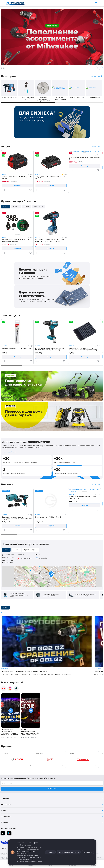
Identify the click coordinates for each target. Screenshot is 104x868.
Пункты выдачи (30, 550)
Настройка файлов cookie (69, 852)
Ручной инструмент (26, 98)
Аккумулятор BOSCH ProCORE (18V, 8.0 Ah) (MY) (17, 178)
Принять (50, 852)
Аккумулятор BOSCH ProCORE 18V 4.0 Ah (50, 178)
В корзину (17, 185)
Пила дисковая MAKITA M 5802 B (48, 517)
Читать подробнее (8, 452)
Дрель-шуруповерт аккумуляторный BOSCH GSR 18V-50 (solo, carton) (50, 240)
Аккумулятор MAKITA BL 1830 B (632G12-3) (85, 158)
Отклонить (88, 852)
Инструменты (9, 98)
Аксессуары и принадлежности (60, 99)
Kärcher (26, 207)
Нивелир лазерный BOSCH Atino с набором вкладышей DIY (15, 240)
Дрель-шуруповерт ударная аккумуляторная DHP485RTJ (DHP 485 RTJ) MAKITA (17, 518)
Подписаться (52, 788)
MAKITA (72, 155)
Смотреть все (95, 76)
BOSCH (4, 175)
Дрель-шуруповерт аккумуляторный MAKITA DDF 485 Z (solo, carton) (50, 349)
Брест (6, 550)
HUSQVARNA (39, 207)
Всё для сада (77, 98)
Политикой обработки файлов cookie (29, 862)
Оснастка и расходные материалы (43, 99)
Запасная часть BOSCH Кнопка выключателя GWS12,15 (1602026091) (83, 349)
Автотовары (94, 98)
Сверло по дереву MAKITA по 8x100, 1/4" (17, 348)
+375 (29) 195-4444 (26, 558)
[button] (51, 575)
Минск (16, 550)
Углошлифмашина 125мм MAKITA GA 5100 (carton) (83, 497)
